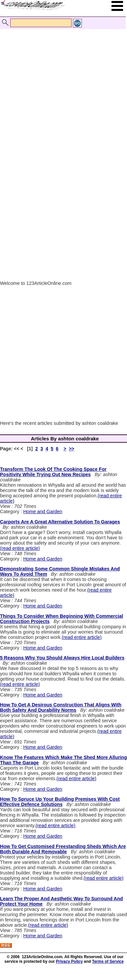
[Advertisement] (62, 86)
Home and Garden (43, 512)
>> (72, 449)
